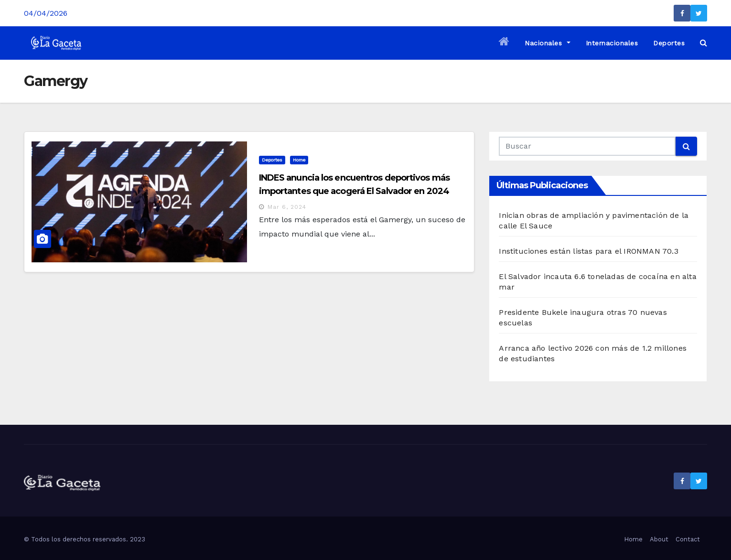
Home (299, 160)
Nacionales (547, 43)
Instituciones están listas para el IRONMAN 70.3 (588, 251)
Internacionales (612, 43)
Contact (688, 539)
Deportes (669, 43)
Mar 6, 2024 (287, 207)
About (659, 539)
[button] (704, 43)
